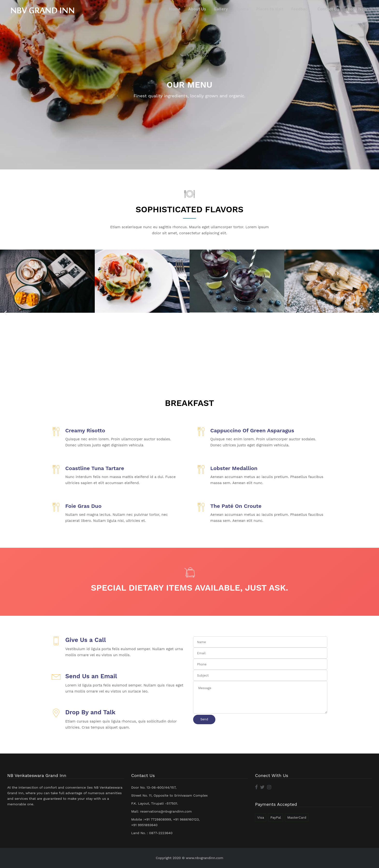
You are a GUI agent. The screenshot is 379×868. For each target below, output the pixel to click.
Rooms (242, 9)
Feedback (300, 9)
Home (175, 9)
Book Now (357, 9)
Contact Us (328, 9)
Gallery (221, 9)
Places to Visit (270, 9)
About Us (197, 9)
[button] (5, 313)
